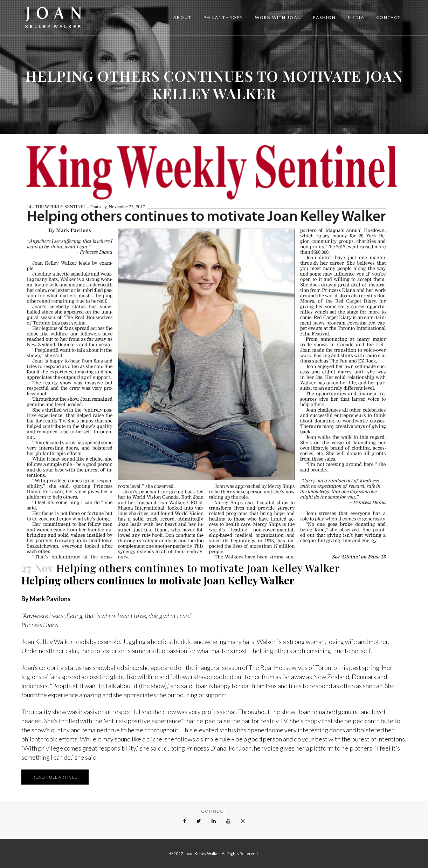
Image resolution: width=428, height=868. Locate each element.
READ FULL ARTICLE (55, 777)
